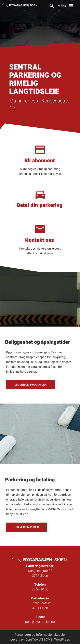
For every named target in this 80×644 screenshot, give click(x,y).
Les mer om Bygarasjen (30, 385)
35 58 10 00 (40, 589)
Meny (67, 6)
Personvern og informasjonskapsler (40, 635)
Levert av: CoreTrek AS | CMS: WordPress (40, 640)
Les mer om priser (27, 527)
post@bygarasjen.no (40, 622)
